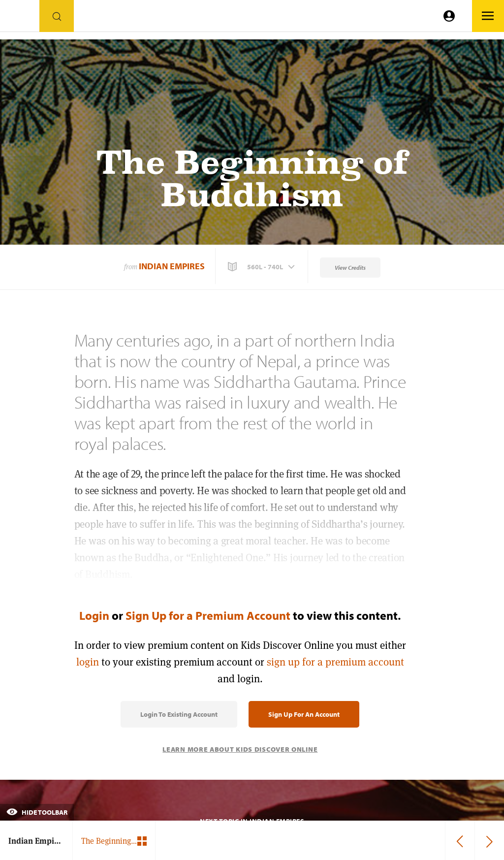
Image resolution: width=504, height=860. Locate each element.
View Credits (350, 268)
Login (94, 615)
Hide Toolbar (37, 812)
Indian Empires (172, 266)
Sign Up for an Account (304, 714)
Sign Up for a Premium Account (208, 615)
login (88, 662)
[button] (262, 267)
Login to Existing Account (179, 714)
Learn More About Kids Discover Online (240, 749)
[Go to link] (20, 18)
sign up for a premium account (335, 662)
